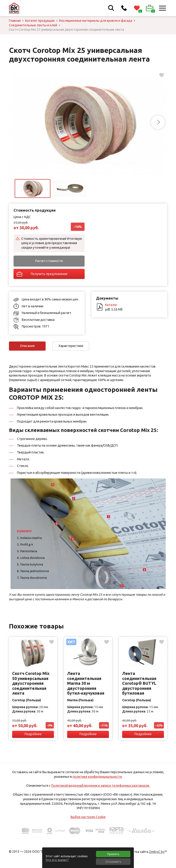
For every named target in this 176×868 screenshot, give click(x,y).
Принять (113, 854)
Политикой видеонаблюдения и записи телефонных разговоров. (100, 786)
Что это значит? (57, 860)
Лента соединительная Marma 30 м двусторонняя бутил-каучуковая (86, 683)
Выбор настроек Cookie (88, 817)
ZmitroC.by (157, 852)
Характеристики (71, 346)
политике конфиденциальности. (98, 777)
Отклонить (113, 862)
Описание (27, 346)
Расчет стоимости (49, 261)
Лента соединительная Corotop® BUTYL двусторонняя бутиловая (139, 683)
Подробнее (33, 734)
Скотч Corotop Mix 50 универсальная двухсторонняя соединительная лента (31, 683)
